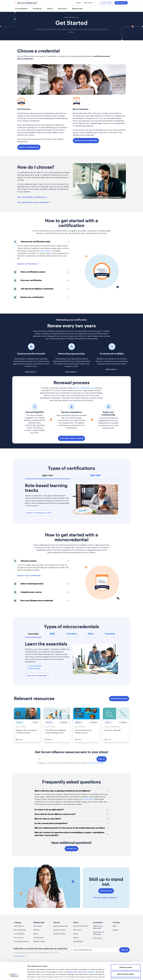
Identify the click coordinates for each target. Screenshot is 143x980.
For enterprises (19, 934)
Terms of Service (88, 957)
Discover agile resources (106, 898)
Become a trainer (60, 930)
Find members (39, 938)
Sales (115, 926)
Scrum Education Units (85, 388)
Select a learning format (28, 584)
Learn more (31, 372)
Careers (76, 934)
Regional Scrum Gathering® (99, 933)
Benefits (37, 930)
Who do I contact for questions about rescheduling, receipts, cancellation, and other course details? (70, 834)
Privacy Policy (72, 957)
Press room (77, 930)
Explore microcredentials (86, 141)
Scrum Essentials (35, 666)
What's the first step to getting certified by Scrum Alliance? (63, 791)
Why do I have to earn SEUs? (48, 819)
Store (79, 3)
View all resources (119, 699)
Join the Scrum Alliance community (33, 289)
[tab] (48, 477)
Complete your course (27, 592)
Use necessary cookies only (126, 966)
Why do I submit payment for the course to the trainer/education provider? (70, 828)
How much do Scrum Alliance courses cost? (55, 814)
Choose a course (25, 561)
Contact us (71, 849)
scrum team (88, 799)
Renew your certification (28, 297)
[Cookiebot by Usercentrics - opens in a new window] (13, 976)
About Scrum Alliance (81, 926)
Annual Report (78, 942)
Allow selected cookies (126, 960)
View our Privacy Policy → (97, 763)
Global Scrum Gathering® (98, 927)
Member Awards (39, 942)
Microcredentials (20, 930)
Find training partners (22, 942)
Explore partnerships (61, 926)
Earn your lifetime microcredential (33, 601)
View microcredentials (37, 676)
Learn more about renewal (71, 438)
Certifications (19, 926)
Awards (76, 938)
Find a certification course (29, 272)
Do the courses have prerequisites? (51, 823)
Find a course (121, 3)
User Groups (97, 938)
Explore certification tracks (39, 513)
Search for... (90, 3)
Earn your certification (27, 280)
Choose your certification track (32, 242)
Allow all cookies (126, 953)
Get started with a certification (33, 197)
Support (116, 930)
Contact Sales (106, 3)
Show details (110, 976)
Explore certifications (29, 147)
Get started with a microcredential (34, 202)
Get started (38, 926)
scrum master (45, 251)
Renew (36, 934)
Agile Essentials (34, 669)
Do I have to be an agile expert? (49, 810)
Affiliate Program (60, 934)
